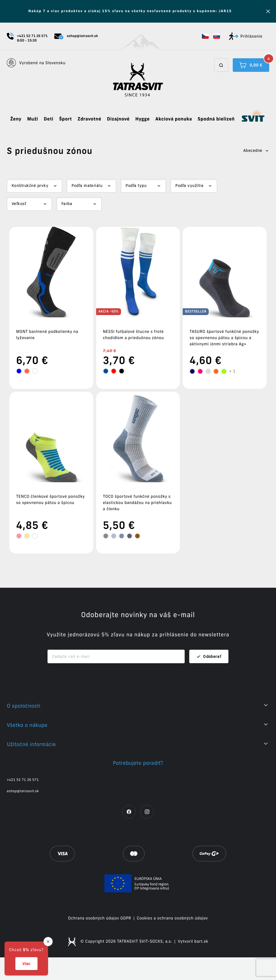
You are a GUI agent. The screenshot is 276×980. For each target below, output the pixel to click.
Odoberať (209, 679)
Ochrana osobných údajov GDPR (100, 941)
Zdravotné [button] (89, 119)
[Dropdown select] (34, 186)
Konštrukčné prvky (30, 186)
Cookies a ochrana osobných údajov (172, 941)
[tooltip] (19, 371)
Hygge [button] (142, 119)
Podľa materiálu (87, 186)
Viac (26, 964)
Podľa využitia (189, 186)
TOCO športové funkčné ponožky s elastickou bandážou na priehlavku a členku (137, 503)
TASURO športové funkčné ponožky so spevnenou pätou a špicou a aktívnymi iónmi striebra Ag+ (224, 338)
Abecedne (256, 150)
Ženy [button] (16, 119)
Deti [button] (49, 119)
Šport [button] (65, 119)
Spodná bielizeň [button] (216, 119)
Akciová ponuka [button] (174, 119)
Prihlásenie (246, 36)
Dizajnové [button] (118, 119)
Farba (67, 204)
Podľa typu (136, 186)
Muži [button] (33, 119)
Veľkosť (19, 204)
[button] (205, 36)
